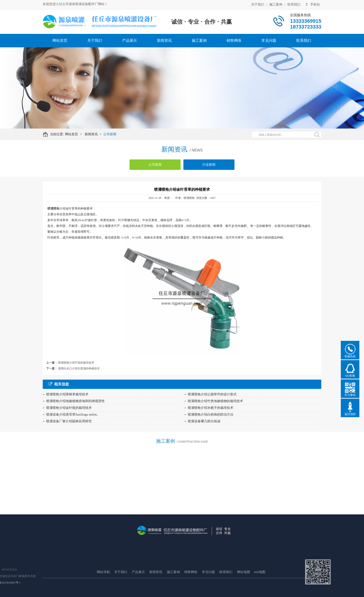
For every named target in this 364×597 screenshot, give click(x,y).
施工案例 (276, 4)
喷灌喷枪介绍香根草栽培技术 (67, 394)
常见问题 (269, 40)
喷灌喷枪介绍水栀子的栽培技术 (211, 408)
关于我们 (258, 4)
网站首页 (60, 40)
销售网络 (234, 40)
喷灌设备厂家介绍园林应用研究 (69, 421)
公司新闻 (114, 134)
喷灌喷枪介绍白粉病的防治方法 (211, 415)
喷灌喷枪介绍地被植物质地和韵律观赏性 (75, 401)
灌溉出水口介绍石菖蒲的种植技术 (79, 368)
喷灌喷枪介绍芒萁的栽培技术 (76, 363)
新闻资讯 (164, 40)
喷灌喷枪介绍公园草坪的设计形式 (212, 394)
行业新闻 (209, 168)
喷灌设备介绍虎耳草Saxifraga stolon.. (72, 415)
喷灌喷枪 (53, 208)
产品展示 (130, 40)
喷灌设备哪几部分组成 (204, 421)
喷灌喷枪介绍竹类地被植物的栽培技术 (215, 401)
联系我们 (294, 4)
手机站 (313, 4)
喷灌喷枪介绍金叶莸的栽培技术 (69, 408)
